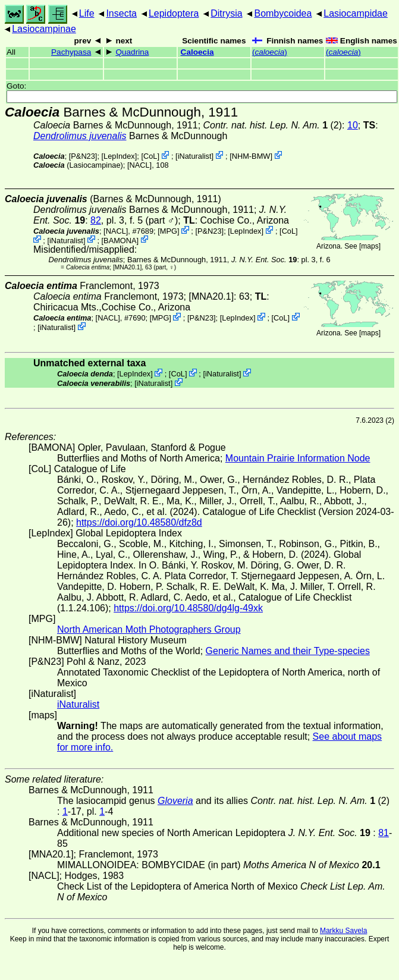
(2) (273, 125)
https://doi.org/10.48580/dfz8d (139, 522)
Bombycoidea (283, 13)
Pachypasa (71, 52)
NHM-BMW (251, 156)
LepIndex (119, 156)
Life (87, 13)
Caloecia (197, 52)
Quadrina (132, 52)
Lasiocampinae (44, 29)
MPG (169, 231)
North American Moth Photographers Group (149, 629)
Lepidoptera (174, 13)
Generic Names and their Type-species (288, 651)
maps (370, 246)
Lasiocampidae (356, 13)
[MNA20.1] (127, 267)
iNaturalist (195, 156)
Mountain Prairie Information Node (298, 458)
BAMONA (120, 240)
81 (384, 833)
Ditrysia (226, 13)
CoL (150, 156)
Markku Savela (343, 931)
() (270, 52)
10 (353, 125)
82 (96, 220)
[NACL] (139, 165)
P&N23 (83, 156)
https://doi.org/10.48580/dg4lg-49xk (188, 608)
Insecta (121, 13)
